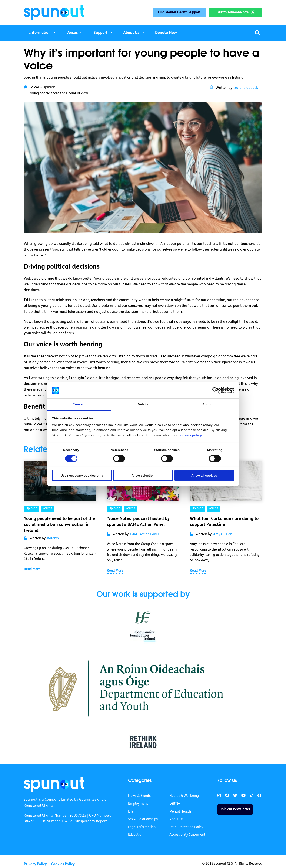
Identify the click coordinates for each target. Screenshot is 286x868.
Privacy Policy (35, 864)
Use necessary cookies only (82, 475)
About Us (131, 33)
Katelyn (53, 538)
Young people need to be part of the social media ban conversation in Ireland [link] (59, 525)
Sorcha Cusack (246, 88)
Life (131, 812)
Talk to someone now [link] (233, 13)
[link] (54, 784)
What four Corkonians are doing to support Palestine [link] (224, 522)
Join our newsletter (235, 809)
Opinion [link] (31, 508)
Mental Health (180, 812)
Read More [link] (32, 569)
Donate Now (166, 33)
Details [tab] (143, 404)
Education (136, 835)
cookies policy (190, 435)
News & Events (139, 796)
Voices (72, 33)
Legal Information (142, 827)
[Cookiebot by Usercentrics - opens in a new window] (215, 390)
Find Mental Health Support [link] (179, 13)
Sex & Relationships (143, 819)
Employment (138, 804)
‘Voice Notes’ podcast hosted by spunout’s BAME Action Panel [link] (138, 522)
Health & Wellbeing (184, 796)
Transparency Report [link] (90, 821)
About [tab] (207, 404)
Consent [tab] (79, 404)
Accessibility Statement (187, 835)
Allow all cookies (204, 475)
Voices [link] (47, 508)
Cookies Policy (63, 864)
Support (101, 33)
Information (40, 33)
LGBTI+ (175, 804)
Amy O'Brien (223, 534)
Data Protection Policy (186, 827)
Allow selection (143, 475)
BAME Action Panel (144, 534)
